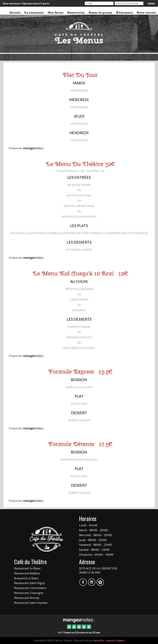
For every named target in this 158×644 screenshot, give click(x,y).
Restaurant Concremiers (30, 588)
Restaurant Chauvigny (29, 593)
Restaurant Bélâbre (27, 573)
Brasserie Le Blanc (26, 578)
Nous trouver (146, 13)
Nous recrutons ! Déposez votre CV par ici (26, 3)
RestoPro (99, 640)
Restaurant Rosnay (27, 598)
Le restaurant (34, 13)
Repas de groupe (100, 13)
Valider (151, 3)
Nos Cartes (56, 13)
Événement (124, 13)
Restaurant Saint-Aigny (29, 583)
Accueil (15, 13)
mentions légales (115, 640)
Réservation (76, 13)
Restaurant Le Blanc (27, 568)
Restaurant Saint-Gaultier (31, 603)
